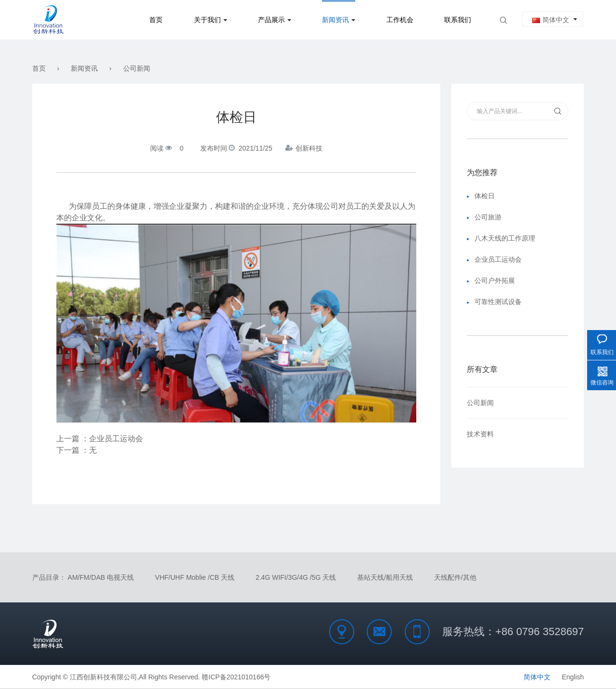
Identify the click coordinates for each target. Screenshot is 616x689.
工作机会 (400, 20)
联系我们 (458, 20)
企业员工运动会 (116, 439)
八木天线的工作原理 (505, 238)
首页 (156, 20)
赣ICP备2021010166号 (236, 677)
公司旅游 (488, 217)
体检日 (485, 196)
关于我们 (207, 20)
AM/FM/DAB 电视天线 (101, 577)
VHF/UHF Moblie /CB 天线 (195, 577)
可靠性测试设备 (498, 302)
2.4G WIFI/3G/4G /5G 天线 (296, 577)
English (573, 677)
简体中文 (551, 20)
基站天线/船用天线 (385, 577)
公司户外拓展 (495, 281)
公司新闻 (137, 68)
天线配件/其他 (455, 577)
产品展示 (271, 20)
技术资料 (480, 434)
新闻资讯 (335, 20)
